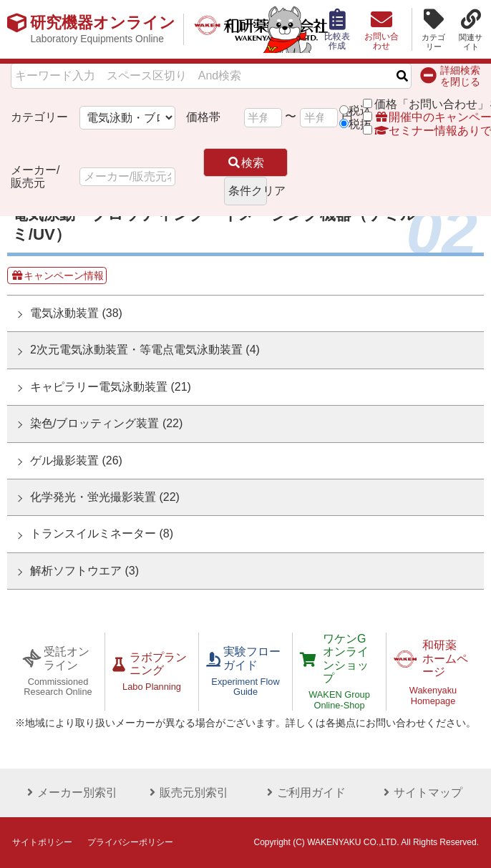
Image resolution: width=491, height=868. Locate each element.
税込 (360, 111)
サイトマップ (421, 793)
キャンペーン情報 (57, 275)
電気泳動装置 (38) (76, 313)
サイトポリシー (42, 842)
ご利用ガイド (304, 793)
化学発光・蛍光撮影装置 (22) (105, 497)
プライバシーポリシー (130, 842)
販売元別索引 (187, 793)
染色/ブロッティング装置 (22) (106, 423)
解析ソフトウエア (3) (84, 571)
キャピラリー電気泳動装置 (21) (111, 387)
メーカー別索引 (70, 793)
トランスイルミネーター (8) (102, 533)
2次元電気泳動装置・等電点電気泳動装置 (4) (145, 350)
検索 (245, 163)
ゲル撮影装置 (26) (76, 460)
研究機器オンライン (103, 29)
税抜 (360, 124)
